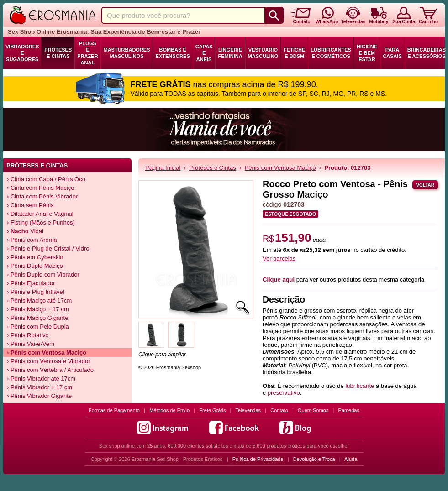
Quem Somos (313, 410)
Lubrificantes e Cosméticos (331, 53)
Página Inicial (163, 168)
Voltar (425, 185)
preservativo (284, 393)
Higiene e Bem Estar (367, 53)
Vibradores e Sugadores (22, 53)
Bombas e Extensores (173, 53)
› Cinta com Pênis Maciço (40, 188)
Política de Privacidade (258, 459)
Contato (279, 410)
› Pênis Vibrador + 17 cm (40, 387)
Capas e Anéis (204, 53)
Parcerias (349, 410)
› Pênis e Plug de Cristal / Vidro (48, 248)
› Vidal (25, 231)
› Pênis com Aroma (32, 240)
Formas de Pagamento (114, 410)
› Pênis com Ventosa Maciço (47, 353)
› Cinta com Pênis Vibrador (42, 196)
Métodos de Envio (169, 410)
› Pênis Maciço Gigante (37, 318)
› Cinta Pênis (30, 205)
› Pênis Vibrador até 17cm (41, 379)
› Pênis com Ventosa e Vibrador (49, 361)
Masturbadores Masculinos (126, 53)
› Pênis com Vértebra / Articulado (50, 370)
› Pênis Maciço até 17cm (39, 300)
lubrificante (360, 386)
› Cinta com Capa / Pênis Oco (46, 179)
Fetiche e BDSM (294, 53)
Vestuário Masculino (263, 53)
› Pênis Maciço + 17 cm (38, 309)
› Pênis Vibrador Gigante (39, 396)
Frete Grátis (212, 410)
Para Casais (392, 53)
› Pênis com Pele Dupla (38, 326)
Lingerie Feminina (230, 53)
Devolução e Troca (314, 459)
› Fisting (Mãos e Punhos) (41, 222)
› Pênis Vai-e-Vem (31, 344)
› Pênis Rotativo (28, 335)
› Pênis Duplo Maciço (35, 266)
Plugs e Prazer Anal (87, 53)
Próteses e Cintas (58, 53)
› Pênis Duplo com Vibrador (43, 274)
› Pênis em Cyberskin (35, 257)
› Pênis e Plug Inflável (36, 292)
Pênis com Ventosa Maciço (280, 168)
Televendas (248, 410)
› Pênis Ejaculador (31, 283)
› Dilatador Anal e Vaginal (40, 214)
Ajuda (351, 459)
